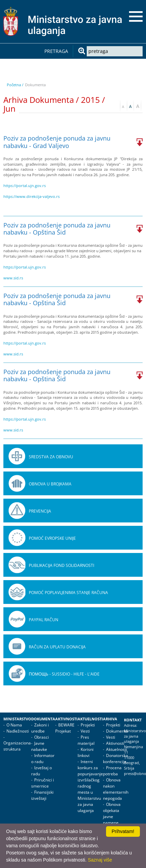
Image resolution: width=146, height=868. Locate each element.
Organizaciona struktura (17, 746)
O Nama (14, 725)
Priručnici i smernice (43, 783)
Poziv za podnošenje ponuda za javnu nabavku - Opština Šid (57, 229)
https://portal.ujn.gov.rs (25, 186)
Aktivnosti (66, 719)
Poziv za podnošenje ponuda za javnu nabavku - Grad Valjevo (57, 142)
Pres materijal (86, 740)
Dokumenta (43, 719)
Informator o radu (43, 759)
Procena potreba (112, 771)
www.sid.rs (13, 278)
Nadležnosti (18, 731)
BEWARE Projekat (65, 728)
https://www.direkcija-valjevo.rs (32, 196)
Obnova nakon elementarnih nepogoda (116, 789)
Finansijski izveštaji (42, 795)
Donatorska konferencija (116, 759)
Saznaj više (100, 860)
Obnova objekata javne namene (112, 814)
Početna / (15, 85)
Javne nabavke (39, 746)
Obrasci (41, 737)
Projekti (88, 725)
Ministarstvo (17, 719)
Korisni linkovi (86, 752)
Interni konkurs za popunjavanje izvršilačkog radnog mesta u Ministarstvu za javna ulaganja (90, 786)
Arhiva (110, 719)
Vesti (85, 731)
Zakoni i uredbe (40, 728)
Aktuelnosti (90, 719)
